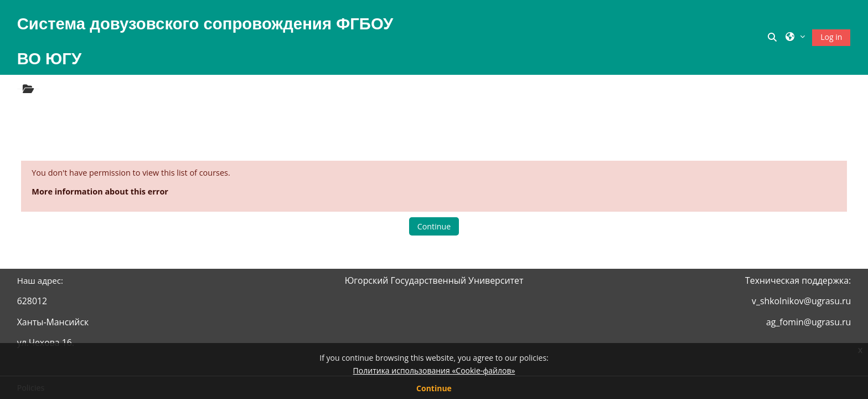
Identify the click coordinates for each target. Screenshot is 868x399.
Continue (434, 226)
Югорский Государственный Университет (434, 280)
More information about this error (100, 191)
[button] (774, 37)
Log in (831, 37)
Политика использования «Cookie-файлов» (434, 370)
